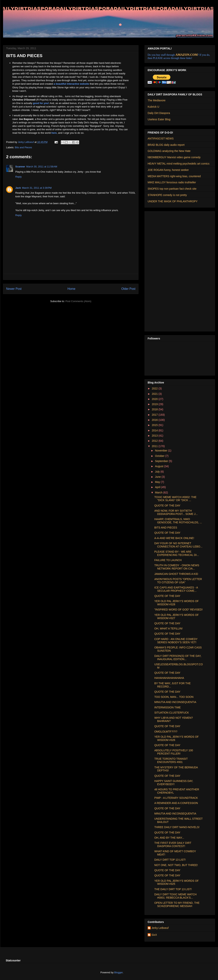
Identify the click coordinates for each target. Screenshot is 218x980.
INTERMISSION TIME (168, 707)
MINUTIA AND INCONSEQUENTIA (175, 702)
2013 (155, 436)
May (158, 482)
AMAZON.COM (187, 55)
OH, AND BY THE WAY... (169, 838)
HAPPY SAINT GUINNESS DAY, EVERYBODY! (174, 783)
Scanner (20, 167)
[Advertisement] (160, 270)
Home (72, 289)
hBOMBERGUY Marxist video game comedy (174, 157)
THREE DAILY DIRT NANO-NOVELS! (177, 827)
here (54, 133)
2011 (155, 446)
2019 (155, 404)
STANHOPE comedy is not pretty (167, 195)
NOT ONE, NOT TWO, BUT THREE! (176, 865)
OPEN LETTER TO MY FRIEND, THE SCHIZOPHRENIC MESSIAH (177, 904)
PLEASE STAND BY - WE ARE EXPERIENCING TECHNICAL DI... (177, 553)
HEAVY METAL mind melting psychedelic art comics (179, 164)
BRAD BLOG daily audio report (166, 145)
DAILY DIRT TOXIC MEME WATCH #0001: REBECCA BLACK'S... (175, 896)
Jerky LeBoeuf (160, 928)
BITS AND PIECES (166, 528)
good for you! (41, 103)
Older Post (128, 289)
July (158, 472)
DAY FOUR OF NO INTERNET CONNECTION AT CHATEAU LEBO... (178, 545)
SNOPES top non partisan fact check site (172, 189)
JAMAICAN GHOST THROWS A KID (176, 574)
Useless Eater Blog (159, 119)
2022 (155, 388)
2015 (155, 425)
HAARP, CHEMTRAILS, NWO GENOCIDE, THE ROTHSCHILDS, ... (178, 521)
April (158, 487)
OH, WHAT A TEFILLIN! (168, 628)
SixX (154, 935)
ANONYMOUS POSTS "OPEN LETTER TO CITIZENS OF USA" (178, 581)
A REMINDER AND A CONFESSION (176, 803)
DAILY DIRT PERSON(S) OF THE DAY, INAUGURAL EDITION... (178, 658)
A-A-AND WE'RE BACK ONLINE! (174, 538)
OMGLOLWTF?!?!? (166, 732)
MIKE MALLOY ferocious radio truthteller (172, 182)
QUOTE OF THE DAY (167, 506)
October (160, 456)
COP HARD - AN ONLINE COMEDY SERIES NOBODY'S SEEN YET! (176, 641)
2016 (155, 420)
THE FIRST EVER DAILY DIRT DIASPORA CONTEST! (173, 844)
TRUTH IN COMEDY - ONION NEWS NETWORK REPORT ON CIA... (177, 567)
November (161, 451)
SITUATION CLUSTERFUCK (172, 713)
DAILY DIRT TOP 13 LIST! (170, 860)
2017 (155, 415)
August (159, 466)
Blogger (118, 972)
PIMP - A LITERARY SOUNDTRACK (176, 798)
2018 (155, 409)
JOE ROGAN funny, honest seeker (168, 170)
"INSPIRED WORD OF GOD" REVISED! (179, 610)
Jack (18, 188)
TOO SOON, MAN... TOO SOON (174, 697)
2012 (155, 441)
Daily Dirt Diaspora (159, 113)
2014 (155, 430)
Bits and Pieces (24, 147)
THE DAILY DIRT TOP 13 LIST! (173, 889)
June (158, 477)
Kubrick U (153, 107)
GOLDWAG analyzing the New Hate (169, 151)
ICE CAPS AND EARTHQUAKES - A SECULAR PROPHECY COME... (176, 589)
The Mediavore (157, 100)
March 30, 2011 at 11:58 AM (42, 167)
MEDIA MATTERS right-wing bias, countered (174, 176)
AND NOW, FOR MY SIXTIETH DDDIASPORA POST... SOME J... (176, 512)
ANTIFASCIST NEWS (161, 138)
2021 (155, 394)
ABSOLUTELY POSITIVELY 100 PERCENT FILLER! (174, 752)
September (162, 461)
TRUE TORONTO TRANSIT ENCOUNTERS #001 (171, 760)
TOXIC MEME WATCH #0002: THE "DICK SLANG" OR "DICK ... (175, 499)
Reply (18, 177)
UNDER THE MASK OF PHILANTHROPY (173, 201)
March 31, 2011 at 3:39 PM (37, 188)
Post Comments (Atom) (78, 301)
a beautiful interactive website (71, 84)
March (159, 492)
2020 (155, 399)
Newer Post (14, 289)
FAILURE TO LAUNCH (168, 560)
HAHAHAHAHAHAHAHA (169, 678)
